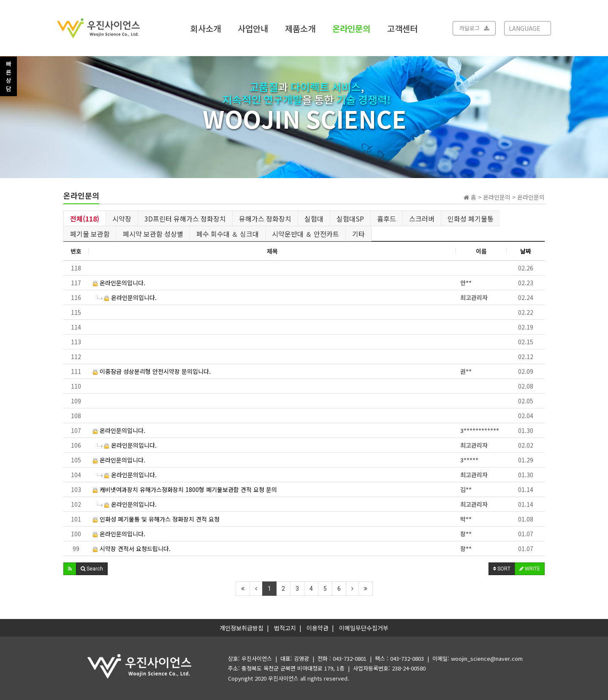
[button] (70, 569)
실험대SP (350, 219)
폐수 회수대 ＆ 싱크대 (228, 234)
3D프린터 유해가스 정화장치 (185, 219)
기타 (358, 234)
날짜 (526, 251)
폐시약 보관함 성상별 (153, 234)
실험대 (314, 219)
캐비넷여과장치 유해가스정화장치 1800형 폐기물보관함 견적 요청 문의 (185, 489)
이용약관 (318, 628)
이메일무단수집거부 (364, 628)
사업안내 (253, 28)
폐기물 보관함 (90, 234)
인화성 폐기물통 (471, 219)
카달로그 (474, 28)
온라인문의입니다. (119, 283)
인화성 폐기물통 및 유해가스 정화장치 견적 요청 (156, 519)
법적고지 (285, 628)
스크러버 (422, 219)
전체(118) (85, 219)
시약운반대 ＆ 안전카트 (305, 234)
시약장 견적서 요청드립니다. (132, 549)
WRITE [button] (530, 569)
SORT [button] (502, 569)
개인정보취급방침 (242, 628)
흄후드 (387, 219)
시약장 (122, 219)
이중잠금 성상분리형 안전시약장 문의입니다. (152, 371)
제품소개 (300, 28)
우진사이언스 (283, 678)
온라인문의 (351, 28)
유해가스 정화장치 (265, 219)
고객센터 (402, 28)
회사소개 (206, 28)
